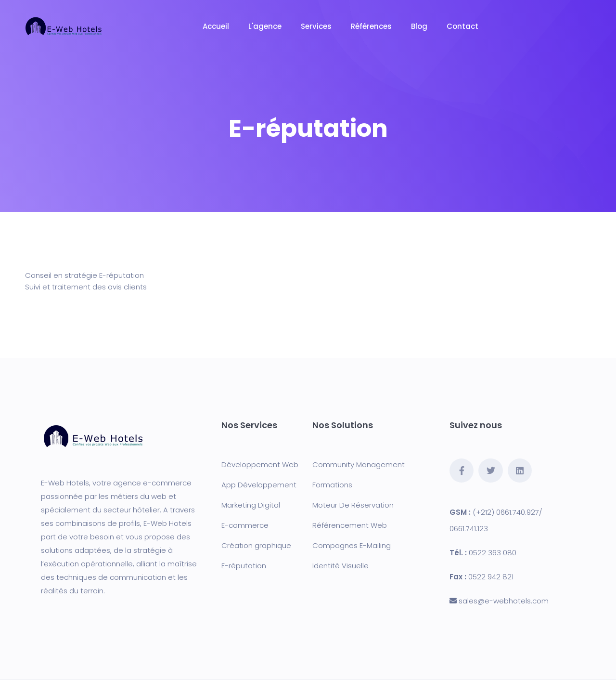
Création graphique (256, 545)
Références (371, 26)
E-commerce (245, 525)
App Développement (259, 485)
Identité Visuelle (340, 566)
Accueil (216, 26)
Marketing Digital (251, 505)
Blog (419, 26)
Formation (330, 485)
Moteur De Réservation (353, 505)
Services (316, 26)
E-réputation (244, 566)
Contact (462, 26)
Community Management (359, 464)
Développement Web (260, 464)
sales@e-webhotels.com (504, 601)
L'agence (265, 26)
